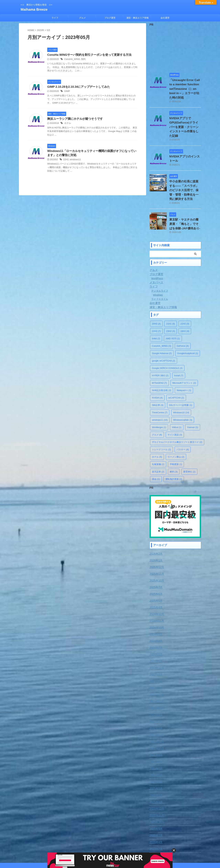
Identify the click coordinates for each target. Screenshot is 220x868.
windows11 (74, 161)
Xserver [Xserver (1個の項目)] (192, 406)
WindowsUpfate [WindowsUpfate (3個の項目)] (183, 398)
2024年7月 (155, 625)
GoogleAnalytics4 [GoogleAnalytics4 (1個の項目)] (188, 332)
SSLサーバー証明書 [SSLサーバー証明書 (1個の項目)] (181, 383)
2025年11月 (156, 551)
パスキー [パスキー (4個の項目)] (183, 428)
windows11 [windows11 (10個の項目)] (160, 398)
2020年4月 (155, 820)
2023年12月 (156, 645)
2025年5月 (155, 578)
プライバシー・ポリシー (116, 845)
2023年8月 (155, 652)
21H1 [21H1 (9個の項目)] (171, 302)
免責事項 (82, 845)
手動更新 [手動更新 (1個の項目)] (176, 443)
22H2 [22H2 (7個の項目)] (156, 309)
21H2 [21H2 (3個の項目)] (185, 302)
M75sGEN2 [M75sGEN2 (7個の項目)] (159, 361)
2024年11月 (156, 598)
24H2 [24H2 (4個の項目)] (185, 309)
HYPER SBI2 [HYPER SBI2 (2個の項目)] (160, 354)
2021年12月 (156, 712)
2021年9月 (155, 733)
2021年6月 (155, 753)
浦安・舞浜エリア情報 (137, 18)
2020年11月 (156, 793)
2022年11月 (156, 679)
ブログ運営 (110, 18)
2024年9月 (155, 612)
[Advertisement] (175, 48)
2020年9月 (155, 806)
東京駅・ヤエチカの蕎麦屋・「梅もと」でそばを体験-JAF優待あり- (185, 203)
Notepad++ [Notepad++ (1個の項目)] (184, 369)
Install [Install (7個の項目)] (179, 354)
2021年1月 (155, 780)
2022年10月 (156, 686)
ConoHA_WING (72, 60)
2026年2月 (155, 531)
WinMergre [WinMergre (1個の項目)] (159, 406)
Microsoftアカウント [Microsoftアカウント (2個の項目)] (184, 361)
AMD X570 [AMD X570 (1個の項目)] (173, 317)
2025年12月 (156, 545)
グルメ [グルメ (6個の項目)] (157, 413)
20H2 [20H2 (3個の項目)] (156, 302)
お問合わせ (95, 845)
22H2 (66, 161)
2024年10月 (156, 605)
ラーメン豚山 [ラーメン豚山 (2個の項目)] (176, 435)
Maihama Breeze (34, 9)
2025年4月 (155, 585)
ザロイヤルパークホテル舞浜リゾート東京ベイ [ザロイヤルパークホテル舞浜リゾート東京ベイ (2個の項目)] (177, 420)
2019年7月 (155, 827)
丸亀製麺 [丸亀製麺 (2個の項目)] (158, 443)
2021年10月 (156, 726)
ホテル (67, 124)
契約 (82, 60)
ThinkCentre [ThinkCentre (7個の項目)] (160, 391)
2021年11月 (156, 719)
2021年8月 (155, 739)
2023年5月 (155, 665)
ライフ (55, 18)
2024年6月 (155, 632)
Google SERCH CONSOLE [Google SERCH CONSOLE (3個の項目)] (167, 346)
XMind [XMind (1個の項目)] (177, 406)
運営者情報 (137, 845)
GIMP (67, 92)
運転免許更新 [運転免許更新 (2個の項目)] (174, 457)
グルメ (82, 18)
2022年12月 (156, 672)
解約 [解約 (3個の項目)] (174, 450)
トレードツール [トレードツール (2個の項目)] (161, 428)
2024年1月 (155, 639)
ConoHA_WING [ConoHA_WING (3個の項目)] (161, 324)
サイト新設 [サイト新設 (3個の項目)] (175, 413)
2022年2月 (155, 706)
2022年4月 (155, 692)
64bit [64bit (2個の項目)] (156, 317)
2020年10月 (156, 800)
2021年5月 (155, 759)
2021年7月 (155, 746)
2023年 (41, 30)
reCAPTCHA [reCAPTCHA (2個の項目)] (176, 376)
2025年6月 (155, 572)
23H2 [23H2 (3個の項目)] (171, 309)
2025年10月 (156, 558)
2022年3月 (155, 699)
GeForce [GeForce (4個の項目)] (183, 324)
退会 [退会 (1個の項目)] (156, 457)
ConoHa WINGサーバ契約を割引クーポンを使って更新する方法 (87, 55)
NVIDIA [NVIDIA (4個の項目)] (157, 376)
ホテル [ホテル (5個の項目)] (157, 435)
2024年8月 (155, 619)
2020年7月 (155, 813)
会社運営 (165, 18)
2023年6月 (155, 659)
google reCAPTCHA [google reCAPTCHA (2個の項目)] (164, 339)
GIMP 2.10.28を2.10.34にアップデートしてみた (77, 87)
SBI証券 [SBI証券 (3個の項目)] (158, 383)
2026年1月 (155, 538)
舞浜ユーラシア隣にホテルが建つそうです (73, 120)
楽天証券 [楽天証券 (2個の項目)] (158, 450)
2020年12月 (156, 786)
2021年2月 (155, 773)
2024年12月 (156, 592)
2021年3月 (155, 766)
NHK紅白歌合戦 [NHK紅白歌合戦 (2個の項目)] (162, 369)
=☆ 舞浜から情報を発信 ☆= (110, 852)
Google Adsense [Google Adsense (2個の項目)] (162, 332)
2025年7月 (155, 565)
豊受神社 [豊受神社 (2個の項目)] (189, 450)
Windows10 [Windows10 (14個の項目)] (181, 391)
